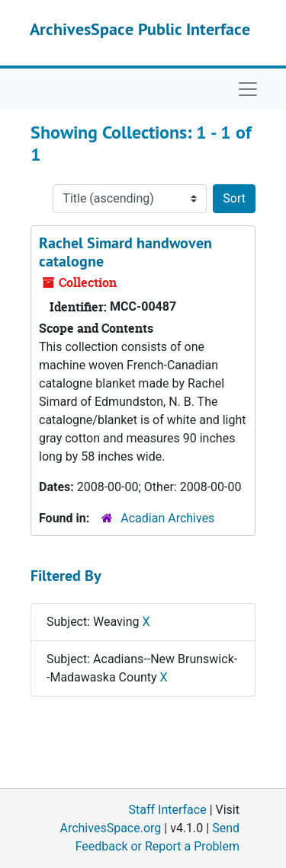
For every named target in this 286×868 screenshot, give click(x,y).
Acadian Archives (167, 518)
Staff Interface (168, 810)
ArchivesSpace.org (110, 828)
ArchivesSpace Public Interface (140, 29)
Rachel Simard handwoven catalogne (125, 252)
